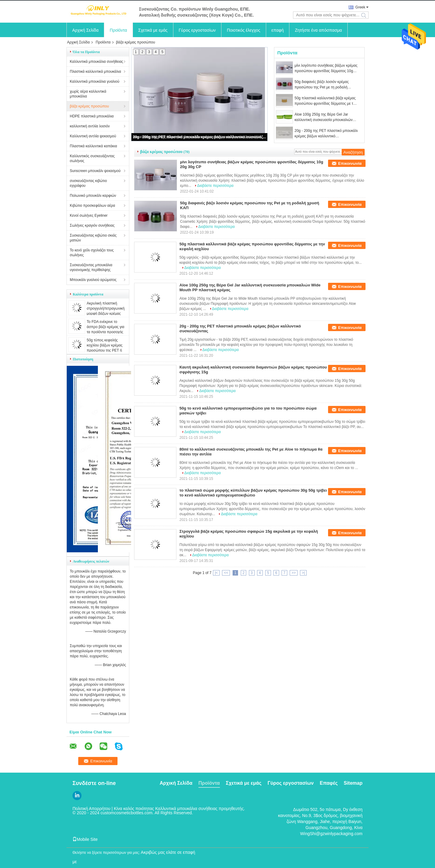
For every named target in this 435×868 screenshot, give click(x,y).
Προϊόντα (118, 30)
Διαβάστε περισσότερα (215, 186)
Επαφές (329, 783)
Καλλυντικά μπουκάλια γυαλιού (95, 81)
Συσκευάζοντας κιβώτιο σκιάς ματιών (93, 238)
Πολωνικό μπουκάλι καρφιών (93, 196)
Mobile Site (85, 839)
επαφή (278, 30)
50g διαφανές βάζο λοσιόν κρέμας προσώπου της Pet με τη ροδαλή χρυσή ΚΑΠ (322, 85)
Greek (360, 7)
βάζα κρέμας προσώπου (89, 106)
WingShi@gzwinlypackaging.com (331, 834)
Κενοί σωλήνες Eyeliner (89, 215)
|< (216, 573)
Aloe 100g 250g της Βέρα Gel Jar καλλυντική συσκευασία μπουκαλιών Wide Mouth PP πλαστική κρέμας (324, 117)
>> (294, 573)
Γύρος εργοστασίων (197, 30)
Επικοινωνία (350, 163)
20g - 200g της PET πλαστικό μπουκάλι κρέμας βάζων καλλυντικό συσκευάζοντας (200, 137)
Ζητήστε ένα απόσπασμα (318, 30)
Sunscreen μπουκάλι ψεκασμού (95, 171)
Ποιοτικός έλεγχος (243, 30)
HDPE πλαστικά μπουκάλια (92, 116)
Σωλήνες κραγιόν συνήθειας (92, 225)
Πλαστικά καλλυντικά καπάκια (93, 146)
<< (226, 573)
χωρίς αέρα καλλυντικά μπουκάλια (88, 94)
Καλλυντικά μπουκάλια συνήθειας (97, 62)
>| (303, 573)
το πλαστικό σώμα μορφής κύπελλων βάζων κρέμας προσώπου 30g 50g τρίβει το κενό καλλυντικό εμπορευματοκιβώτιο (253, 493)
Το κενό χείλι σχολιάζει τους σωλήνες (92, 253)
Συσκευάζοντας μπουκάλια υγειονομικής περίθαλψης (91, 267)
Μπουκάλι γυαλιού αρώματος (93, 280)
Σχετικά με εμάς (153, 30)
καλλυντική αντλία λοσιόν (90, 126)
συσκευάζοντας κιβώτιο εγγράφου (88, 183)
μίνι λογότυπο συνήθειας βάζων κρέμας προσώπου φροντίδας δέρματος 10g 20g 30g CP (326, 69)
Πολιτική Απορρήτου (91, 809)
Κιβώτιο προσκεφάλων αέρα (92, 206)
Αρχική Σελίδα (85, 30)
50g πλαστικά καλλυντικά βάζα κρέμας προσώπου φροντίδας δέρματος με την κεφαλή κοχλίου (326, 101)
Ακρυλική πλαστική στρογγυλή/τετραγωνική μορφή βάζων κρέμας (106, 308)
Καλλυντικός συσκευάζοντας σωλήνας (92, 158)
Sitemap (353, 783)
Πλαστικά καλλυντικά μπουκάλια (95, 72)
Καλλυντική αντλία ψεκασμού (93, 136)
